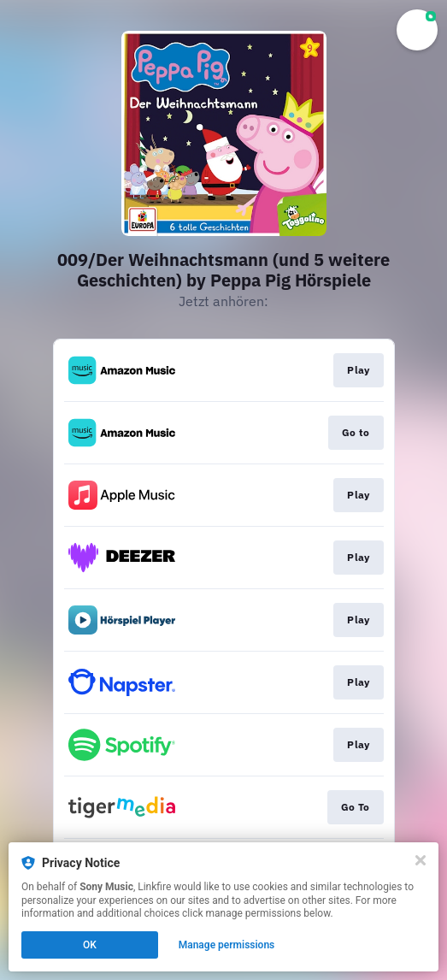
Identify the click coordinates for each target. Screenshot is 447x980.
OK (90, 945)
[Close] (421, 860)
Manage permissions (227, 945)
